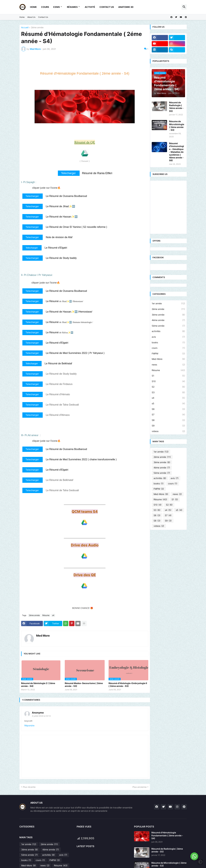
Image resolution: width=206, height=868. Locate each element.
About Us (31, 17)
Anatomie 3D (126, 7)
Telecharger (69, 173)
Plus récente (29, 787)
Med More (43, 636)
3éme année (168, 315)
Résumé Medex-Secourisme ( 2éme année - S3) (84, 685)
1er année (168, 303)
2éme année (37, 28)
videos (168, 431)
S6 (168, 409)
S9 (168, 426)
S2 (168, 387)
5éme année (168, 326)
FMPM (168, 354)
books (168, 342)
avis (168, 337)
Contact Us (107, 7)
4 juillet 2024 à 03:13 (41, 716)
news (168, 365)
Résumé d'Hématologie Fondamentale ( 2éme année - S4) (167, 835)
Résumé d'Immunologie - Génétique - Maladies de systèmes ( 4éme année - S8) (177, 152)
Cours (45, 7)
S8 (168, 420)
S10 (168, 381)
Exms (57, 7)
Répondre (29, 725)
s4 (53, 615)
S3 (168, 392)
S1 (168, 376)
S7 (168, 415)
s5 (168, 403)
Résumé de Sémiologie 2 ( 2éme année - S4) (38, 685)
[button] (184, 7)
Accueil (25, 28)
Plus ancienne (140, 787)
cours (168, 348)
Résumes (72, 7)
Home (33, 7)
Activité (90, 7)
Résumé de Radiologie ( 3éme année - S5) (176, 107)
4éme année (168, 320)
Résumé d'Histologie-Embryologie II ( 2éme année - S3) (128, 685)
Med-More (168, 359)
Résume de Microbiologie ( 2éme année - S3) (177, 126)
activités (168, 331)
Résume (46, 615)
